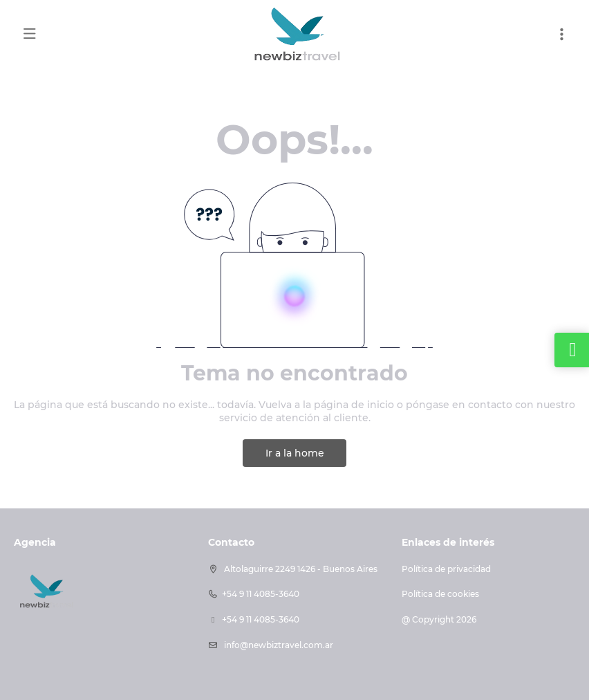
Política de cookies (440, 594)
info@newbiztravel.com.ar (278, 645)
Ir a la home (295, 453)
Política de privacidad (446, 569)
